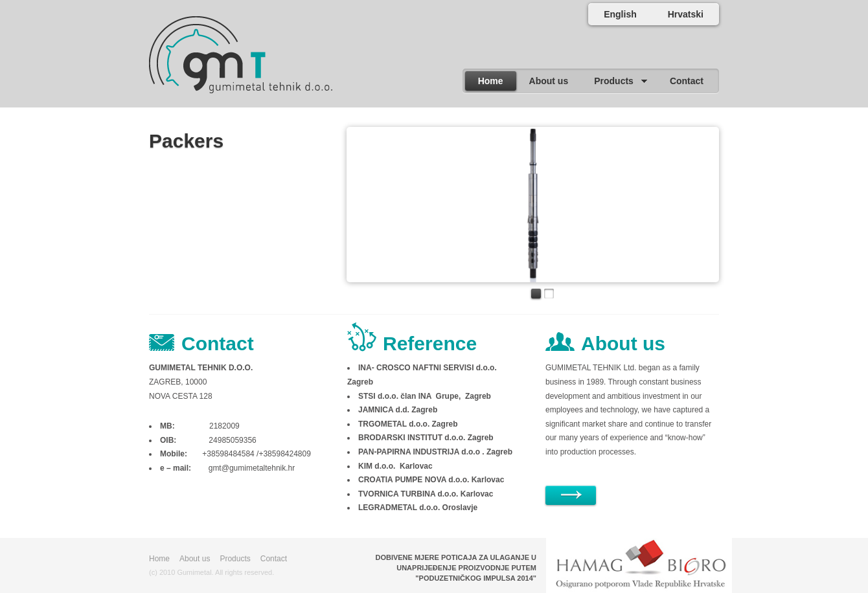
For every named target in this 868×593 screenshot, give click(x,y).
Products (235, 559)
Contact (274, 559)
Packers (186, 141)
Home (159, 559)
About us (195, 559)
